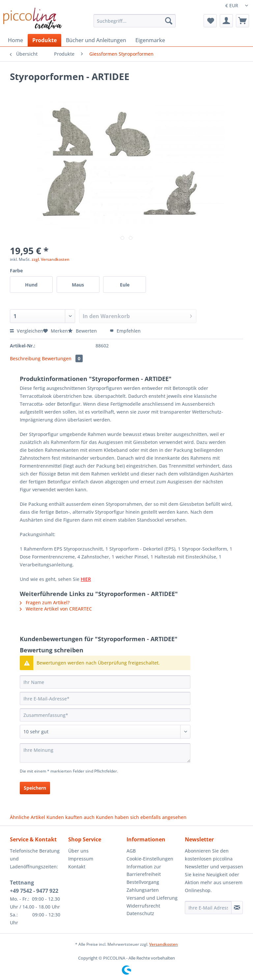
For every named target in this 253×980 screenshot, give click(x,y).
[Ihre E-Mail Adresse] (208, 908)
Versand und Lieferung (152, 898)
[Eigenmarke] (150, 40)
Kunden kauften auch (70, 817)
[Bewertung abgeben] (105, 732)
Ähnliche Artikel (28, 817)
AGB (131, 851)
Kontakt (77, 867)
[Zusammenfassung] (105, 715)
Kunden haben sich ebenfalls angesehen (141, 817)
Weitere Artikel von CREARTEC (56, 609)
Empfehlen (125, 331)
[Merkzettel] (210, 21)
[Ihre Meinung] (105, 753)
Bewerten (83, 331)
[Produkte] (44, 40)
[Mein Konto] (226, 21)
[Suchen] (169, 21)
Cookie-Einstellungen (150, 859)
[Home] (15, 40)
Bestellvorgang (143, 882)
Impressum (81, 859)
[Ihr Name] (105, 682)
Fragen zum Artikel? (45, 602)
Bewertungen (62, 358)
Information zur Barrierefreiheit (144, 871)
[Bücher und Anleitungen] (96, 40)
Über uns (78, 851)
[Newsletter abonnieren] (237, 908)
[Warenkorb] (242, 21)
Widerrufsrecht (143, 906)
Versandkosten (164, 944)
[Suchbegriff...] (135, 21)
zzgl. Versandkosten (51, 259)
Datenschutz (140, 913)
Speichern (35, 788)
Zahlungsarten (143, 890)
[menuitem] (135, 24)
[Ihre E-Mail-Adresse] (105, 698)
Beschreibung (25, 358)
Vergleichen (27, 331)
